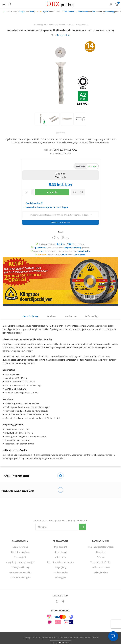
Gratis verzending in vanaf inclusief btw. (61, 244)
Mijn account (60, 547)
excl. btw (80, 166)
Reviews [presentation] (52, 316)
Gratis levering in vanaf (20, 12)
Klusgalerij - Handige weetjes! (20, 562)
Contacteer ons (20, 547)
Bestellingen (60, 552)
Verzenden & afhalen (101, 562)
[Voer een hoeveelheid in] (27, 192)
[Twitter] (58, 601)
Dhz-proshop (64, 35)
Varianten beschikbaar (60, 222)
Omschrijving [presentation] (30, 316)
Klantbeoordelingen (20, 577)
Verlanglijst (61, 577)
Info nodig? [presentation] (92, 316)
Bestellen (101, 552)
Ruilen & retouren (101, 567)
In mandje (52, 192)
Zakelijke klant (101, 572)
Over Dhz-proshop (20, 552)
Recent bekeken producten (60, 562)
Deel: (60, 232)
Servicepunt (20, 557)
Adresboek (61, 557)
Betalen (101, 557)
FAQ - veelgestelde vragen (101, 547)
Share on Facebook (58, 238)
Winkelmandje (60, 572)
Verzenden (82, 527)
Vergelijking (60, 567)
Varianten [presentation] (71, 316)
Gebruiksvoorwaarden (20, 572)
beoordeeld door (59, 12)
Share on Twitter (54, 238)
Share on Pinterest (63, 238)
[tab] (30, 316)
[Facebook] (63, 601)
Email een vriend (67, 238)
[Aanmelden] (57, 527)
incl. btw (92, 166)
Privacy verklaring (20, 567)
